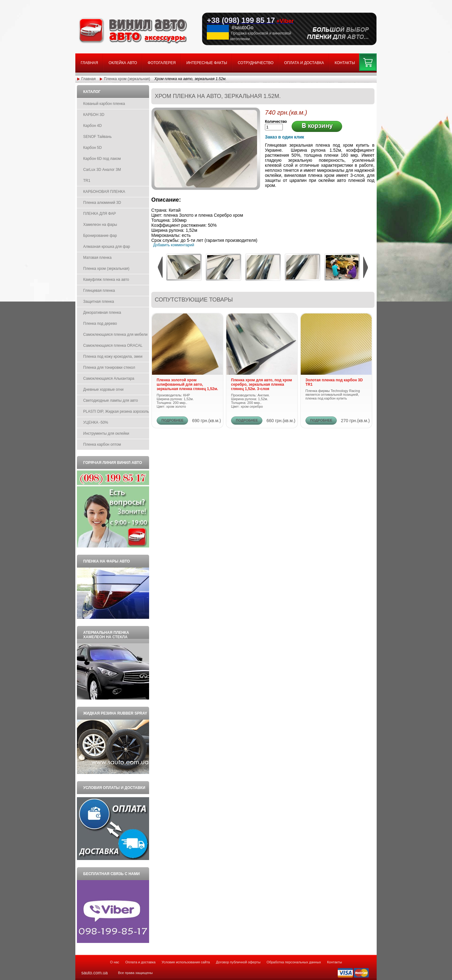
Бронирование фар (100, 236)
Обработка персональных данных (294, 962)
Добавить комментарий (174, 245)
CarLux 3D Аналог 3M (102, 170)
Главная (89, 63)
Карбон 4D (92, 126)
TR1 (87, 181)
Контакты (345, 63)
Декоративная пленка (102, 313)
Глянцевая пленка (99, 291)
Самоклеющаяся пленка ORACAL (113, 346)
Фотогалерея (162, 63)
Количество (276, 122)
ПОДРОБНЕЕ (172, 420)
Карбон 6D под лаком (102, 159)
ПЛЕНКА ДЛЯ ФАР (100, 214)
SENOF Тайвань (97, 137)
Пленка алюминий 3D (102, 203)
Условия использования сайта (186, 962)
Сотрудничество (256, 63)
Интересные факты (207, 63)
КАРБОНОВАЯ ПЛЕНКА (104, 192)
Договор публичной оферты (238, 962)
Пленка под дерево (100, 324)
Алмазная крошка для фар (107, 247)
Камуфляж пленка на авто (106, 280)
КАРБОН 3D (94, 115)
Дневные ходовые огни (103, 389)
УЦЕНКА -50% (96, 422)
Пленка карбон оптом (102, 444)
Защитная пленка (99, 302)
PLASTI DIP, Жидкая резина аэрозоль (116, 411)
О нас (115, 962)
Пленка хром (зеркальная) (127, 79)
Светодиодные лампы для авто (110, 400)
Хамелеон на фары (100, 225)
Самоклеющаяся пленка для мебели (115, 335)
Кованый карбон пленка (104, 104)
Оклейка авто (123, 63)
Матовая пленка (97, 258)
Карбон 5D (92, 148)
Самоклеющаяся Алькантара (109, 378)
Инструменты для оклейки (106, 433)
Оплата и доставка (304, 63)
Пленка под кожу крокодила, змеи (113, 357)
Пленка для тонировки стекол (109, 367)
